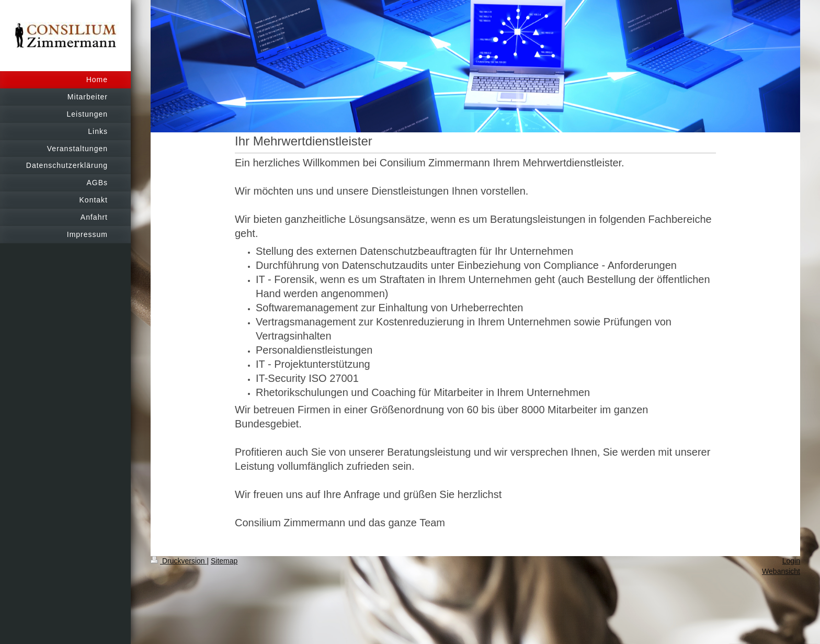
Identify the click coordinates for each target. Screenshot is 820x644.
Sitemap (224, 561)
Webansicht (781, 571)
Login (791, 561)
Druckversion (179, 561)
